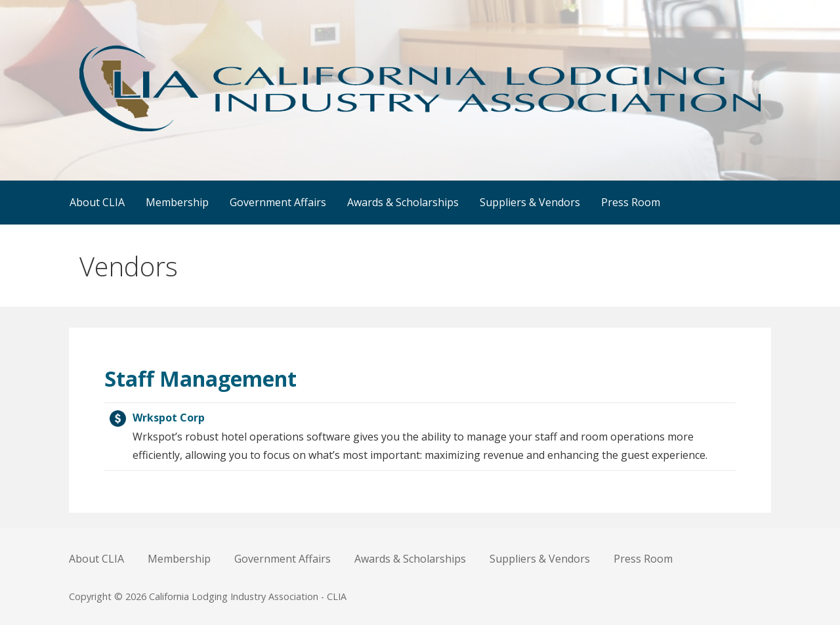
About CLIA (97, 202)
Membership (177, 202)
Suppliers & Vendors (530, 202)
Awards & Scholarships (403, 202)
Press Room (631, 202)
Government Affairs (278, 202)
